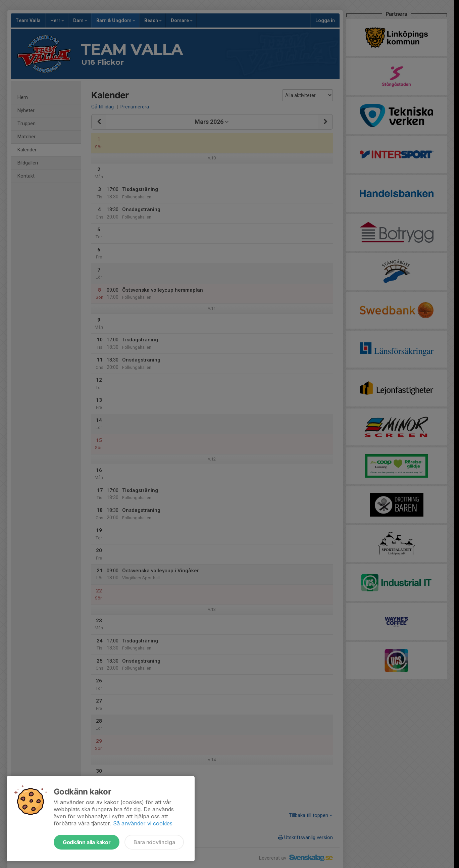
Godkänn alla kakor (87, 842)
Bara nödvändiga (154, 842)
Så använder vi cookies (143, 823)
